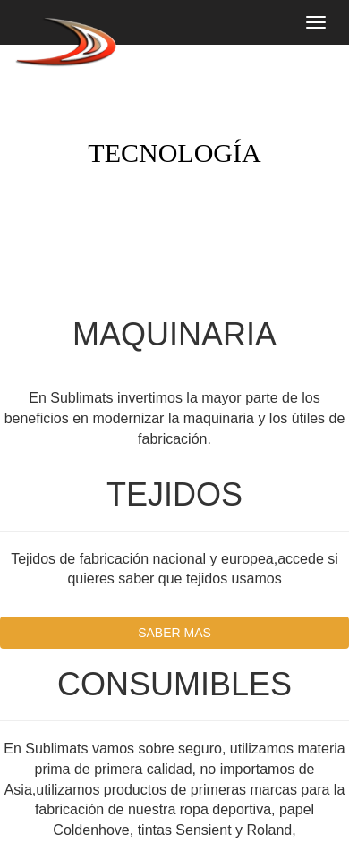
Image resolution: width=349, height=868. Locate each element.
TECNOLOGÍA (174, 153)
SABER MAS (174, 633)
